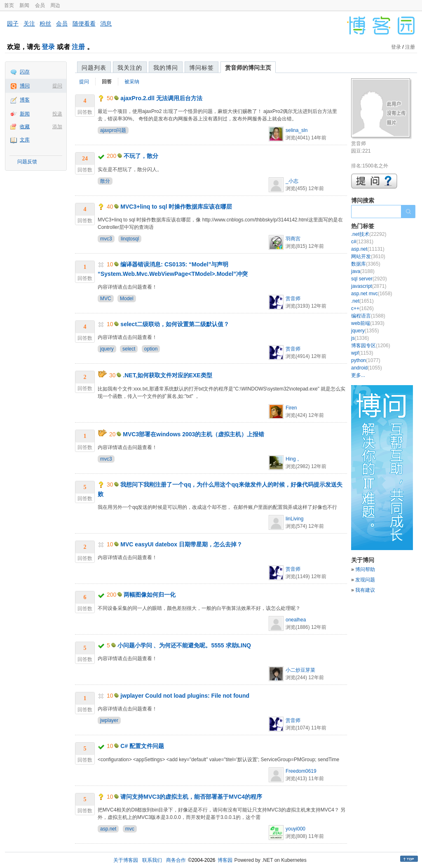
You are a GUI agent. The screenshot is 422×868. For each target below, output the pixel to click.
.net (362, 301)
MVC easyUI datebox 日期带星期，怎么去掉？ (181, 544)
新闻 (24, 5)
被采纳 (132, 82)
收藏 (25, 127)
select (129, 349)
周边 (55, 5)
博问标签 (202, 68)
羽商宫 (293, 239)
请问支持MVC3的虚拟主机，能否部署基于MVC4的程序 (191, 797)
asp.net (108, 829)
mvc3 (106, 239)
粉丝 (45, 24)
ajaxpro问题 (113, 130)
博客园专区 (371, 346)
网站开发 (368, 256)
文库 (25, 140)
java (363, 271)
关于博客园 (126, 860)
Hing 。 (294, 459)
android (367, 368)
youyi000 (295, 829)
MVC (106, 299)
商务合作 (176, 860)
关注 (29, 24)
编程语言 (368, 316)
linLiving (294, 519)
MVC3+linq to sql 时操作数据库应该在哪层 (176, 207)
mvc (130, 829)
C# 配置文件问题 (142, 746)
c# (362, 242)
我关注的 (130, 68)
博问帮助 (365, 569)
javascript (369, 286)
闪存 (25, 72)
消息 (106, 24)
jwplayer (109, 720)
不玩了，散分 (141, 156)
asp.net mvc (372, 294)
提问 (57, 86)
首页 (9, 5)
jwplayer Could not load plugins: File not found (185, 696)
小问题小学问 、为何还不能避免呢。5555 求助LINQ (184, 645)
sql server (369, 279)
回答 (107, 82)
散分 (105, 181)
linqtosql (130, 239)
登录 (48, 47)
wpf (362, 353)
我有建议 (365, 590)
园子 (13, 24)
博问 (25, 86)
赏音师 (293, 299)
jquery (107, 349)
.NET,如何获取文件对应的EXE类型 (167, 375)
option (151, 349)
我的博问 (166, 68)
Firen (291, 408)
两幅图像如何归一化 (150, 595)
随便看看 (84, 24)
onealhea (296, 620)
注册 (78, 47)
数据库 (366, 264)
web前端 (368, 323)
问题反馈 (27, 162)
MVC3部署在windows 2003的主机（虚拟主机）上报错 (193, 434)
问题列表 (94, 68)
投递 (57, 114)
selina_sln (297, 130)
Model (127, 299)
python (366, 360)
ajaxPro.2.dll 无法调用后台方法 (161, 98)
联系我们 (152, 860)
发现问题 (365, 580)
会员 (40, 5)
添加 (57, 127)
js (360, 338)
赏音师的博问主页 (248, 68)
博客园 (225, 860)
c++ (362, 308)
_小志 (292, 181)
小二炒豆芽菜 (300, 670)
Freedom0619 (301, 771)
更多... (358, 375)
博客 (25, 100)
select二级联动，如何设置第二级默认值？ (175, 324)
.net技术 (369, 234)
